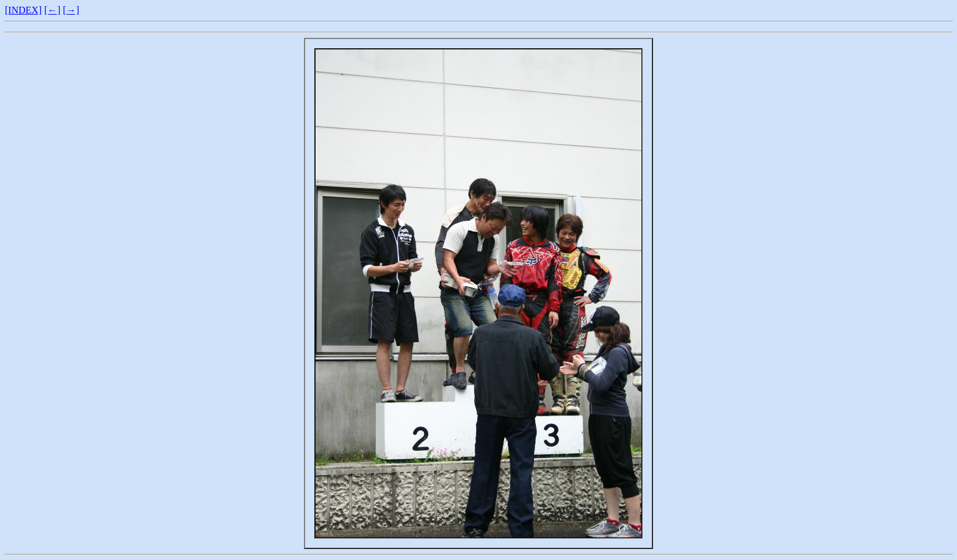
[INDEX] (23, 10)
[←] (52, 10)
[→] (71, 10)
